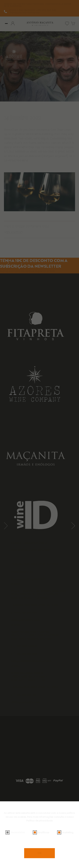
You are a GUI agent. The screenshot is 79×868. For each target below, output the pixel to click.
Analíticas (44, 832)
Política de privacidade (39, 821)
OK (39, 853)
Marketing (68, 832)
